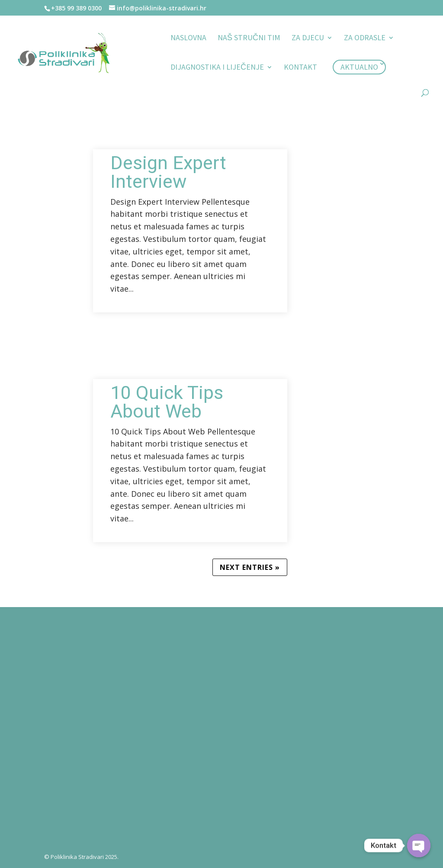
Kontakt (300, 68)
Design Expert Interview (168, 172)
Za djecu (308, 39)
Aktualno (359, 67)
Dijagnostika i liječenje (217, 68)
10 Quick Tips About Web (167, 402)
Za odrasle (365, 39)
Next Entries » (250, 567)
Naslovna (188, 39)
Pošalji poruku (296, 803)
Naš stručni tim (249, 39)
